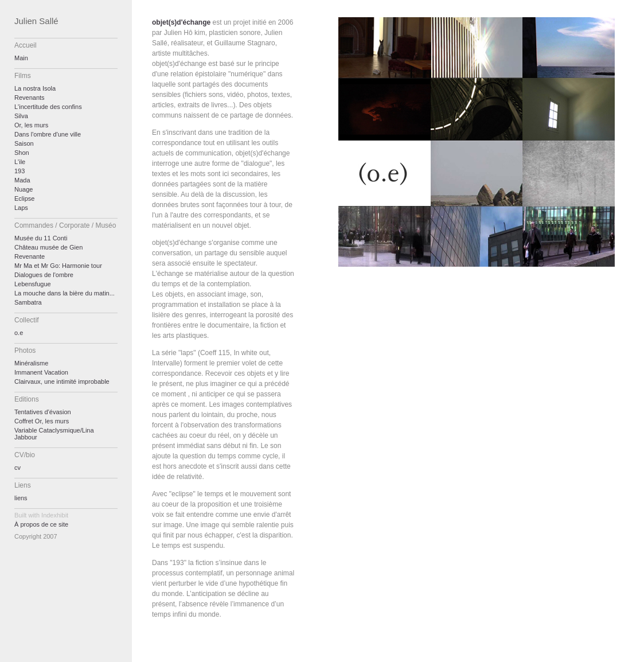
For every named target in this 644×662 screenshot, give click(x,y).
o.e (19, 333)
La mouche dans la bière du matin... (65, 293)
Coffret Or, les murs (42, 421)
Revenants (30, 98)
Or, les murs (31, 125)
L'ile (20, 162)
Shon (22, 153)
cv (17, 468)
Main (21, 58)
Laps (21, 208)
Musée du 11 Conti (41, 238)
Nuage (24, 189)
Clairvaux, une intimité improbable (62, 381)
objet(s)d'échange (181, 22)
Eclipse (24, 198)
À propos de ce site (41, 524)
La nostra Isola (35, 88)
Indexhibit (55, 515)
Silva (21, 116)
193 (19, 171)
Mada (22, 180)
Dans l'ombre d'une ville (48, 134)
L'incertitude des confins (48, 107)
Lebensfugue (33, 284)
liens (21, 498)
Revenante (30, 256)
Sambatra (28, 302)
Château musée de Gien (48, 247)
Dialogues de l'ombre (44, 275)
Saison (24, 143)
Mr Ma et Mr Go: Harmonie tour (58, 266)
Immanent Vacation (41, 372)
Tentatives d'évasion (43, 412)
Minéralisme (31, 363)
